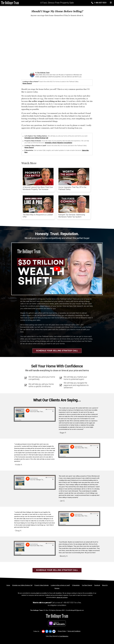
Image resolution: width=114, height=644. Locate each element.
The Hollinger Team (43, 73)
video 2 (56, 116)
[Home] (9, 3)
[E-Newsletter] (76, 585)
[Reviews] (57, 588)
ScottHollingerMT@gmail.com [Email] (75, 610)
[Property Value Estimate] (42, 585)
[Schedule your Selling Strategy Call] (22, 585)
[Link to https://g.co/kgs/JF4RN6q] (54, 631)
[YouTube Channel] (87, 585)
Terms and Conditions (74, 631)
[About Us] (105, 585)
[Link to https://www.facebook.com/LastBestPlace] (47, 631)
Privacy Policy (62, 631)
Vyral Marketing (64, 636)
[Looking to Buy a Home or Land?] (60, 585)
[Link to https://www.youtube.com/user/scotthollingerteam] (43, 631)
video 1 (50, 116)
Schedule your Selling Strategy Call (36, 138)
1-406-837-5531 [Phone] (99, 3)
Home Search (27, 83)
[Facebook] (97, 585)
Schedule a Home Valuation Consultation (59, 143)
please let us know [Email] (62, 597)
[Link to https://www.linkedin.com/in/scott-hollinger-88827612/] (50, 631)
